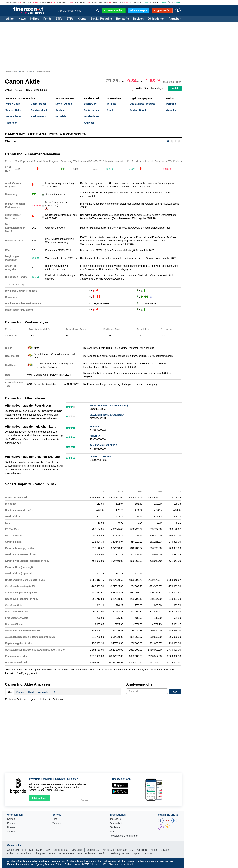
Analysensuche (139, 684)
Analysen (61, 110)
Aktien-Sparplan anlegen (150, 88)
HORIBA (94, 426)
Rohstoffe (123, 19)
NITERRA (95, 436)
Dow (42, 2)
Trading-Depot (138, 110)
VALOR (9, 90)
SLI (31, 850)
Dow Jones (77, 850)
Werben (57, 823)
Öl (169, 2)
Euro (77, 2)
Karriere (11, 823)
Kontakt (11, 819)
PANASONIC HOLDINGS (103, 445)
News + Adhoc (64, 104)
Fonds (47, 19)
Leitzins (148, 853)
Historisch (11, 123)
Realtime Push (39, 116)
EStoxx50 (96, 2)
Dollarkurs (13, 853)
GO (175, 692)
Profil (110, 110)
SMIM (39, 850)
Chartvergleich (39, 110)
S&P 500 (122, 850)
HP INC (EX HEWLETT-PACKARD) (109, 405)
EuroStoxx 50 (61, 850)
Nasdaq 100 (93, 850)
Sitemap (12, 832)
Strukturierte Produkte (142, 104)
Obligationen (156, 19)
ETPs (70, 19)
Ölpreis (137, 853)
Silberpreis (40, 853)
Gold (115, 2)
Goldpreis (142, 850)
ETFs (59, 19)
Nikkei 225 (108, 850)
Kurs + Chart (13, 104)
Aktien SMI (13, 850)
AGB (112, 832)
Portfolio (171, 104)
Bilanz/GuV (90, 104)
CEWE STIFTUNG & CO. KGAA (107, 415)
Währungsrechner (120, 853)
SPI (25, 2)
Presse (11, 827)
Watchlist (171, 110)
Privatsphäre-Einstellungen (124, 836)
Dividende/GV (92, 116)
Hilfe (55, 819)
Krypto (82, 19)
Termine (111, 104)
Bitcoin (133, 2)
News (22, 19)
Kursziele (61, 116)
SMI (8, 2)
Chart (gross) (38, 104)
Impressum (115, 819)
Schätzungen (91, 110)
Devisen (138, 19)
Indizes (34, 19)
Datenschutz (116, 823)
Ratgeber (175, 19)
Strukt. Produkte (101, 19)
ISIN (28, 90)
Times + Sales (14, 110)
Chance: (11, 141)
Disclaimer (115, 827)
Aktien (10, 19)
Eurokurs (26, 853)
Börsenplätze (13, 116)
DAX (59, 2)
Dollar (152, 2)
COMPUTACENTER (100, 457)
